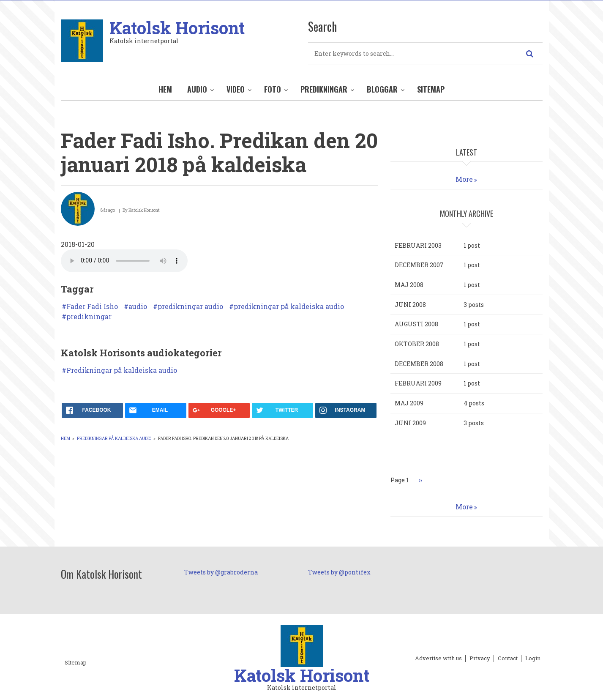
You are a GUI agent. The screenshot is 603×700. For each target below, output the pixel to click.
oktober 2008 (417, 344)
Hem (165, 89)
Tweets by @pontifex (339, 572)
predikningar (89, 317)
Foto (273, 89)
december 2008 (419, 364)
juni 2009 (410, 423)
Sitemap (431, 89)
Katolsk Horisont (177, 28)
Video (236, 89)
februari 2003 (418, 245)
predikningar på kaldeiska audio (289, 306)
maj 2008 (409, 285)
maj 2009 (409, 403)
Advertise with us (438, 659)
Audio (197, 89)
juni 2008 (410, 305)
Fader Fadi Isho (92, 306)
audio (138, 306)
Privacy (480, 659)
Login (533, 659)
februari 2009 (418, 383)
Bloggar (382, 89)
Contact (508, 659)
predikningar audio (190, 306)
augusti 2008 (416, 324)
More (464, 179)
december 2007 (419, 265)
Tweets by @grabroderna (221, 572)
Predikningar (324, 89)
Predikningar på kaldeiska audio (122, 370)
